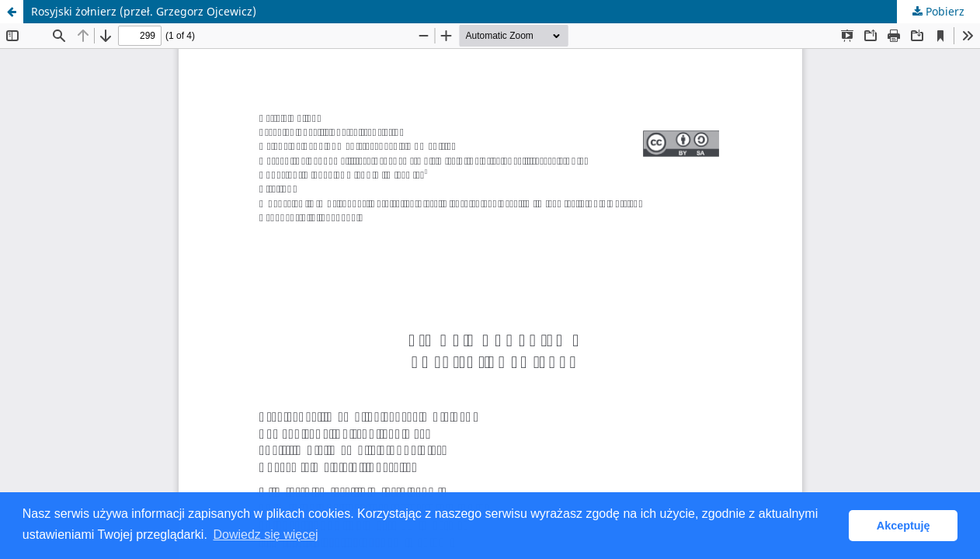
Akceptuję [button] (904, 526)
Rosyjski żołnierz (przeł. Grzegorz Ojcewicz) (144, 11)
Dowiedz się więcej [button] (265, 535)
